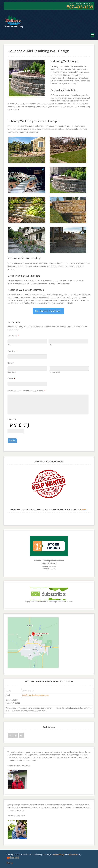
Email (11, 363)
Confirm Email (55, 372)
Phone (11, 379)
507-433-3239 (80, 7)
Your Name (13, 335)
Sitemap (10, 863)
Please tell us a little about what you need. (26, 391)
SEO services (73, 855)
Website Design (59, 855)
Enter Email (12, 372)
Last (51, 344)
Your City (12, 351)
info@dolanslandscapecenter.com (36, 695)
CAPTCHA (12, 419)
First (9, 344)
